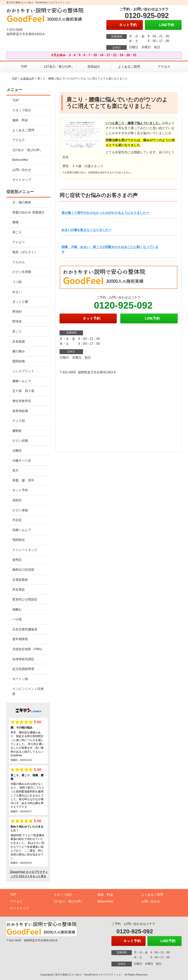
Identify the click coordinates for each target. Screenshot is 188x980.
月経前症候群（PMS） (28, 649)
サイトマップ (22, 180)
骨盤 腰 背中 (23, 480)
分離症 (17, 451)
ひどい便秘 (20, 510)
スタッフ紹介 (22, 110)
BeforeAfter (20, 160)
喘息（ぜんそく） (25, 252)
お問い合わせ (22, 170)
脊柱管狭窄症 (22, 401)
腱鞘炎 (17, 431)
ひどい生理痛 (22, 272)
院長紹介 (94, 67)
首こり (17, 331)
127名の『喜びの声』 (59, 67)
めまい (17, 292)
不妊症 (17, 520)
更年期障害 (20, 639)
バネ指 (17, 619)
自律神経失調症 (23, 659)
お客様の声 (27, 78)
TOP (24, 67)
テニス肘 (19, 421)
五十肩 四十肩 (23, 391)
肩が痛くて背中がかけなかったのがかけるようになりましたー (105, 213)
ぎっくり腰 (20, 302)
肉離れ (17, 609)
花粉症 (17, 500)
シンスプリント (23, 371)
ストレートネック (25, 550)
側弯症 (17, 560)
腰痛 (15, 222)
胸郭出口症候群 (23, 570)
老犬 (15, 470)
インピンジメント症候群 (28, 691)
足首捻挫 (19, 341)
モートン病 (20, 679)
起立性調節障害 (23, 669)
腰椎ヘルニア (22, 381)
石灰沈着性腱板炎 (25, 629)
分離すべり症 (22, 461)
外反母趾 (19, 589)
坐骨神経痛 (20, 411)
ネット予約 (20, 490)
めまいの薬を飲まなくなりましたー (87, 230)
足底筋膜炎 (20, 580)
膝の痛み (19, 351)
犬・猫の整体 (22, 202)
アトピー (19, 242)
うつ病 (17, 282)
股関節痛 (19, 361)
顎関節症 (19, 540)
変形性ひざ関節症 (25, 599)
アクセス (164, 67)
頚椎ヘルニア (22, 530)
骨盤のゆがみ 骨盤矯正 (28, 212)
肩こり (17, 232)
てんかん (19, 262)
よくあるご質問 (129, 67)
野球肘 (17, 312)
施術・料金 (20, 120)
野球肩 (17, 321)
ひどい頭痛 (20, 441)
